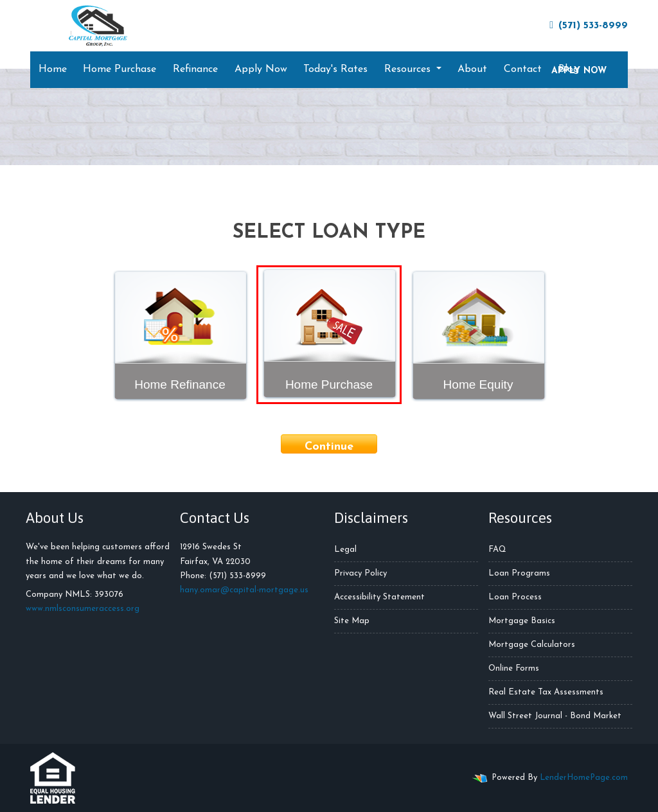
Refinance (195, 69)
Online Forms (514, 668)
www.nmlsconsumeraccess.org (83, 609)
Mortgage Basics (522, 621)
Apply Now (261, 69)
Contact (523, 69)
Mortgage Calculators (532, 645)
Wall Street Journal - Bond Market (555, 716)
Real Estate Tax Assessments (546, 692)
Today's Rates (335, 69)
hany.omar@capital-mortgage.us (244, 590)
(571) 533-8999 (589, 25)
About (472, 69)
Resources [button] (409, 69)
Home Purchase (120, 69)
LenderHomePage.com (584, 778)
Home (53, 69)
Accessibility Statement (379, 597)
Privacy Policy (360, 573)
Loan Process (515, 597)
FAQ (497, 550)
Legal (345, 550)
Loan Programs (519, 573)
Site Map (352, 621)
